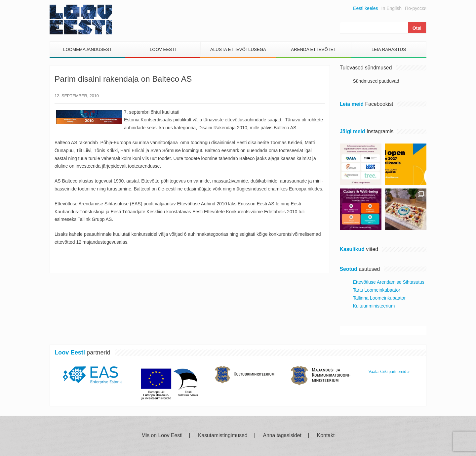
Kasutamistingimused (223, 435)
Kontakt (326, 435)
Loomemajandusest (87, 49)
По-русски (416, 8)
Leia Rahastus (389, 49)
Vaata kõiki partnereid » (389, 372)
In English (392, 8)
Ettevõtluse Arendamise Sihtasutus (389, 282)
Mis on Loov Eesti (162, 435)
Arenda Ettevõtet (314, 49)
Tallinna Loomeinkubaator (379, 298)
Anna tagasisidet (282, 435)
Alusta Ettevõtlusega (238, 49)
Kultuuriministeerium (374, 306)
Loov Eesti (163, 49)
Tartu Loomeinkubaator (377, 290)
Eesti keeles (365, 8)
